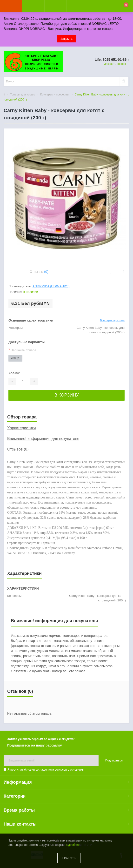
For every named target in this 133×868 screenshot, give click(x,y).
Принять (69, 858)
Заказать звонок (115, 64)
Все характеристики (112, 320)
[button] (55, 6)
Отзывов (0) (18, 449)
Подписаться (114, 760)
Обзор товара (22, 417)
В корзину (66, 395)
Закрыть (66, 39)
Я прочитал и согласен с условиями (46, 770)
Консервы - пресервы (55, 94)
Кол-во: (14, 373)
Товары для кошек (22, 94)
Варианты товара (22, 350)
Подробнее (72, 845)
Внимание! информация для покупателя (43, 439)
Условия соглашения (38, 770)
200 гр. (15, 358)
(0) (46, 272)
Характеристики (22, 428)
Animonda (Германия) (51, 286)
